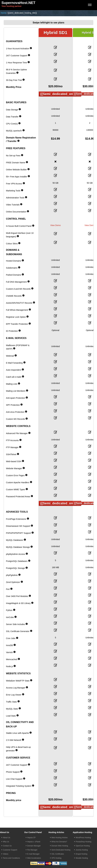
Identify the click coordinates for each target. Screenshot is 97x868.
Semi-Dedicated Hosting (61, 850)
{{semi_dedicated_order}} (60, 94)
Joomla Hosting (82, 850)
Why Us (6, 842)
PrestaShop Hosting (83, 842)
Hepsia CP (31, 838)
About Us (7, 838)
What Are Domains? (59, 842)
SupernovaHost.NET (18, 3)
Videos (6, 854)
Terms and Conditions (11, 858)
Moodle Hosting (82, 858)
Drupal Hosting (81, 854)
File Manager (32, 850)
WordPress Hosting (83, 838)
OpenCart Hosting (83, 846)
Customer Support (10, 850)
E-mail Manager (33, 854)
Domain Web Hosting (60, 846)
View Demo (55, 225)
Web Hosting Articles (60, 838)
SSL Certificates (58, 854)
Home (3, 13)
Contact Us (7, 846)
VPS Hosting (56, 858)
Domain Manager (34, 846)
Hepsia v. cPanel (34, 842)
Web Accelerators (34, 858)
